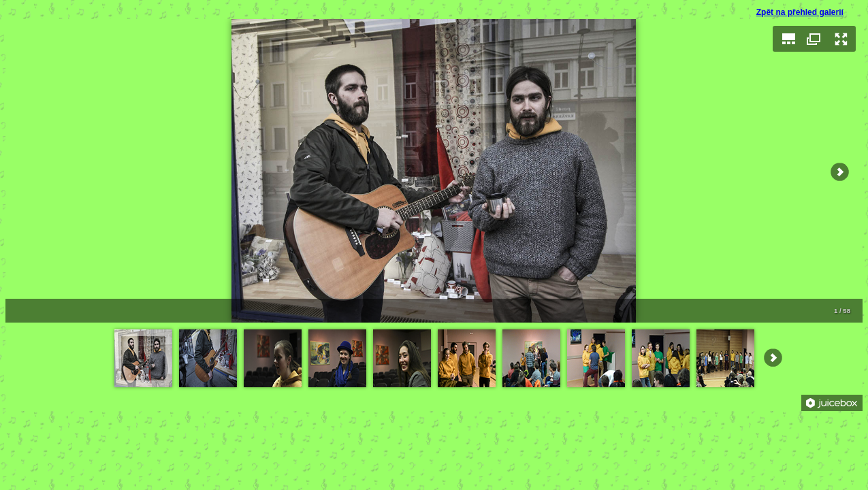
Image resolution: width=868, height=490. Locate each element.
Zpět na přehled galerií (800, 12)
